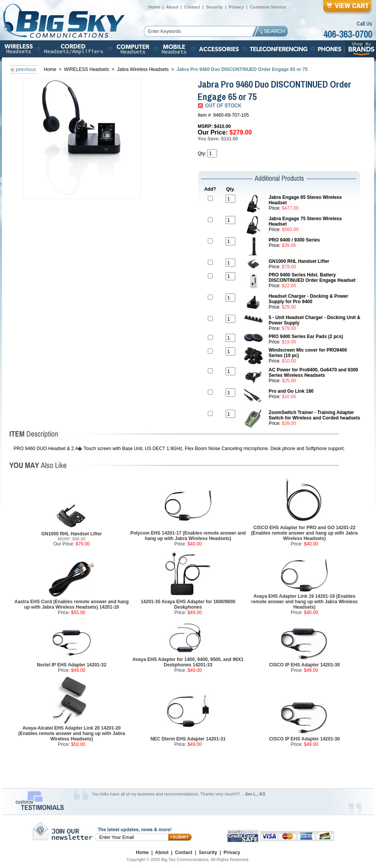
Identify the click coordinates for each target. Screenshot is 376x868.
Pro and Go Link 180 (291, 391)
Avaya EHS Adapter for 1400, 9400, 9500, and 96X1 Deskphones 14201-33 (188, 662)
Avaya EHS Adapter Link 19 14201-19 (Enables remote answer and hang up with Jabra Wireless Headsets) (304, 602)
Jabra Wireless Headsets (143, 69)
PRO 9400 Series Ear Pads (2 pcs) (306, 337)
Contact (192, 7)
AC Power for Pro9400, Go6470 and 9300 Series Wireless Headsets (313, 373)
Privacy (236, 7)
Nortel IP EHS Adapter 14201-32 (72, 665)
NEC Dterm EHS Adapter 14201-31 (188, 739)
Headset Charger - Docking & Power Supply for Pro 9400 (308, 299)
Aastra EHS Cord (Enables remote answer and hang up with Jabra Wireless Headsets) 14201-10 (72, 604)
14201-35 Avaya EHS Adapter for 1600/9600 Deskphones (188, 604)
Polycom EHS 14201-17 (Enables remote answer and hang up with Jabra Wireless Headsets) (188, 536)
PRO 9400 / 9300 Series (294, 240)
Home (154, 7)
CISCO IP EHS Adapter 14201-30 (304, 665)
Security (214, 7)
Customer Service (268, 7)
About (172, 7)
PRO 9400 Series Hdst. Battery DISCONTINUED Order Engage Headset (312, 278)
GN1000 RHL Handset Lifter (299, 261)
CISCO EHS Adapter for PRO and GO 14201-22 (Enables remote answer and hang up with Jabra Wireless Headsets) (304, 533)
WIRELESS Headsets (87, 69)
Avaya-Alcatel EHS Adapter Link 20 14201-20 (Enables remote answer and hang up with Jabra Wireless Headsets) (72, 733)
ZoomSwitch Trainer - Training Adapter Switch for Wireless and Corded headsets (314, 415)
